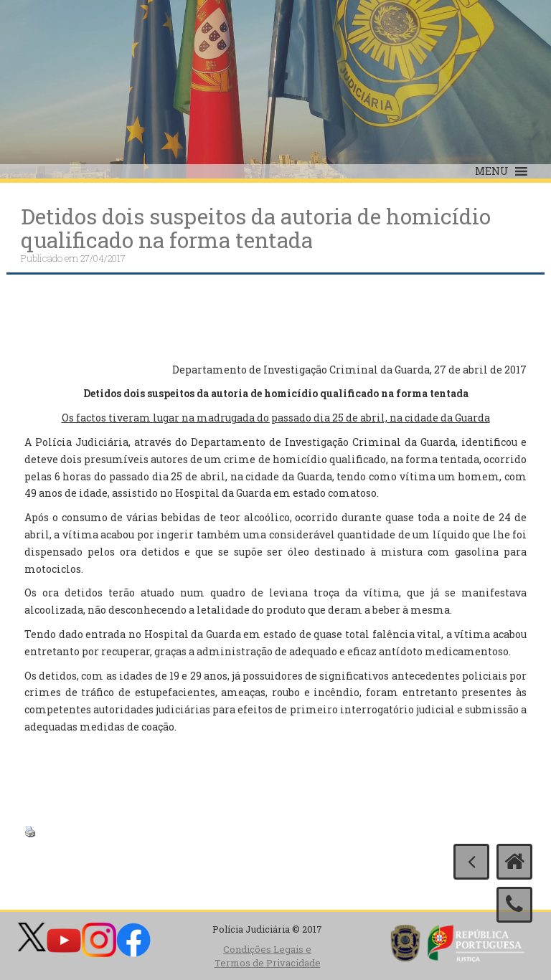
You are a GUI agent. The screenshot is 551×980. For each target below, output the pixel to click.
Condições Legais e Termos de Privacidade (268, 956)
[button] (492, 171)
